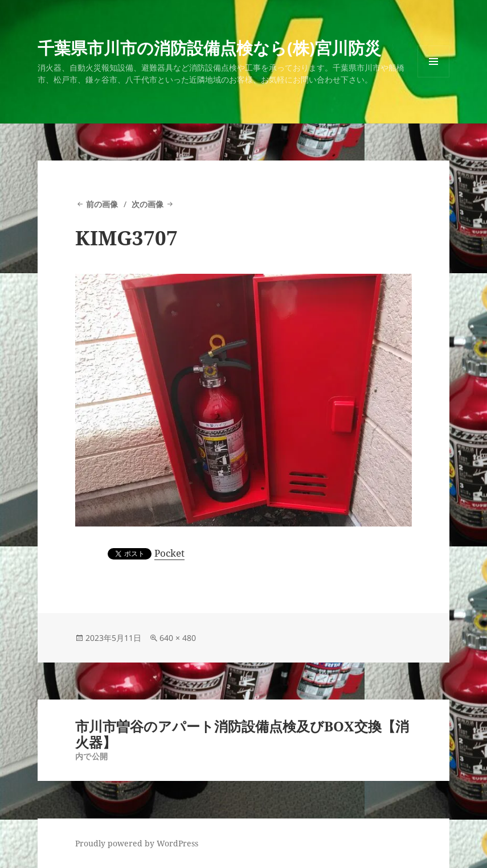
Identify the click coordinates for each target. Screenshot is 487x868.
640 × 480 (178, 638)
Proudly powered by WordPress (137, 843)
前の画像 (102, 204)
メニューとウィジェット (433, 77)
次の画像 (148, 204)
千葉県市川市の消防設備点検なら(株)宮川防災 (209, 48)
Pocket (169, 553)
